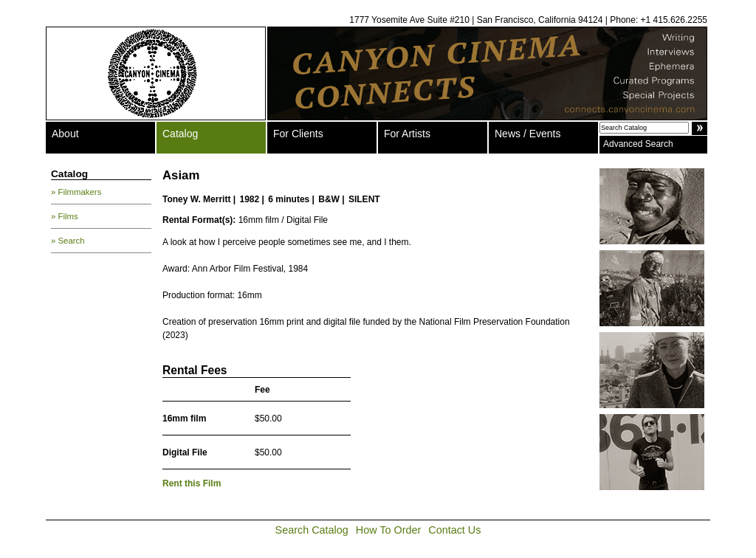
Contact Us (454, 530)
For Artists (407, 134)
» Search (68, 241)
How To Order (389, 530)
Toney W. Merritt (196, 199)
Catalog (180, 134)
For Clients (298, 134)
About (65, 134)
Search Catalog (312, 530)
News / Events (528, 134)
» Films (65, 216)
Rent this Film (192, 483)
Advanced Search (638, 144)
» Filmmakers (76, 192)
